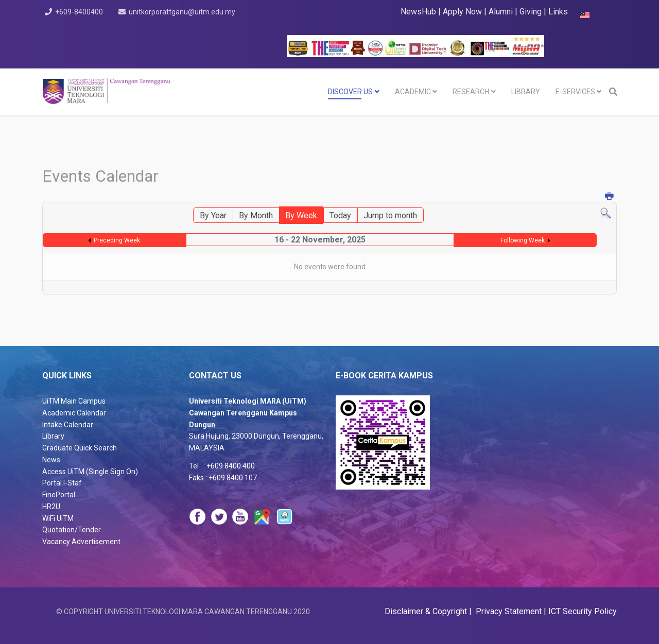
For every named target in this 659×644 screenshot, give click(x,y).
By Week (301, 215)
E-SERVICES (575, 92)
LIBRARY (526, 92)
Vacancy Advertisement (81, 542)
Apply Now (462, 12)
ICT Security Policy (583, 611)
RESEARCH (471, 92)
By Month (256, 215)
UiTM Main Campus (74, 401)
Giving (531, 12)
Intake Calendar (68, 425)
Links (558, 12)
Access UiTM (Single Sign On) (90, 472)
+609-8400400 (81, 12)
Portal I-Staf (62, 483)
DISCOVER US (350, 92)
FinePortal (59, 495)
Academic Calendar (74, 413)
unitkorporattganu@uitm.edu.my (185, 12)
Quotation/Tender (72, 530)
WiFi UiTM (58, 518)
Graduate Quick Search (80, 448)
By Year (213, 215)
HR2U (51, 507)
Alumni (502, 12)
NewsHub (418, 12)
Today (340, 215)
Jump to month (390, 215)
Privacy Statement (508, 611)
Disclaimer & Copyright (427, 611)
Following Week (523, 240)
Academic (413, 92)
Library (53, 436)
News (51, 460)
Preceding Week (117, 240)
